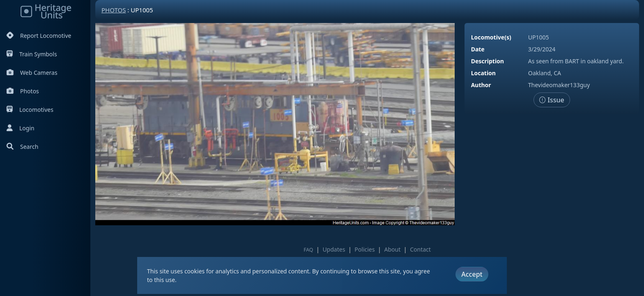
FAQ (308, 250)
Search (22, 147)
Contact (420, 249)
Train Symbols (32, 54)
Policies (365, 249)
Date (478, 49)
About (392, 249)
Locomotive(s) (491, 37)
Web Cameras (32, 73)
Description (488, 61)
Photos (23, 91)
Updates (334, 249)
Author (481, 85)
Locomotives (30, 110)
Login (21, 128)
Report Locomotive (39, 36)
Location (483, 73)
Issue (552, 100)
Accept (472, 274)
